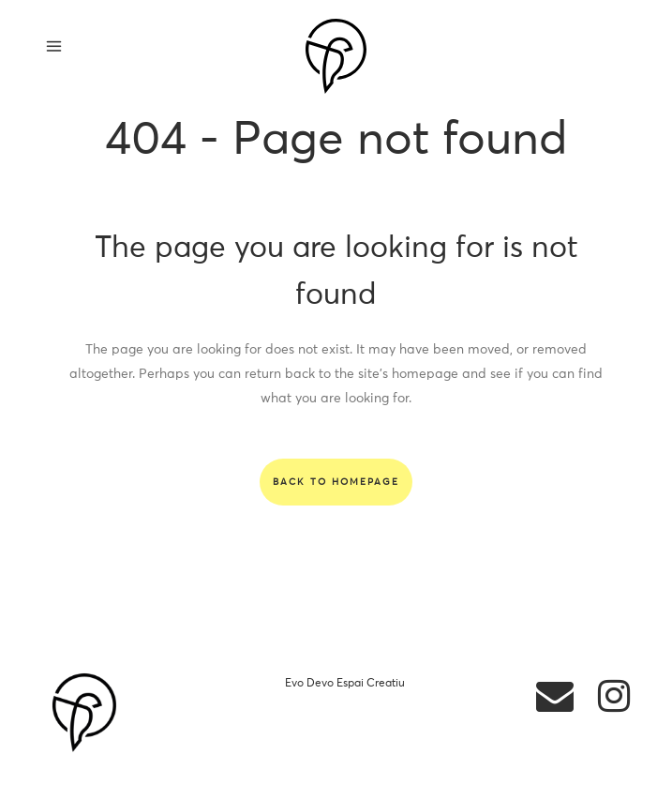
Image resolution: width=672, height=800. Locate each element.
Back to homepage (336, 482)
